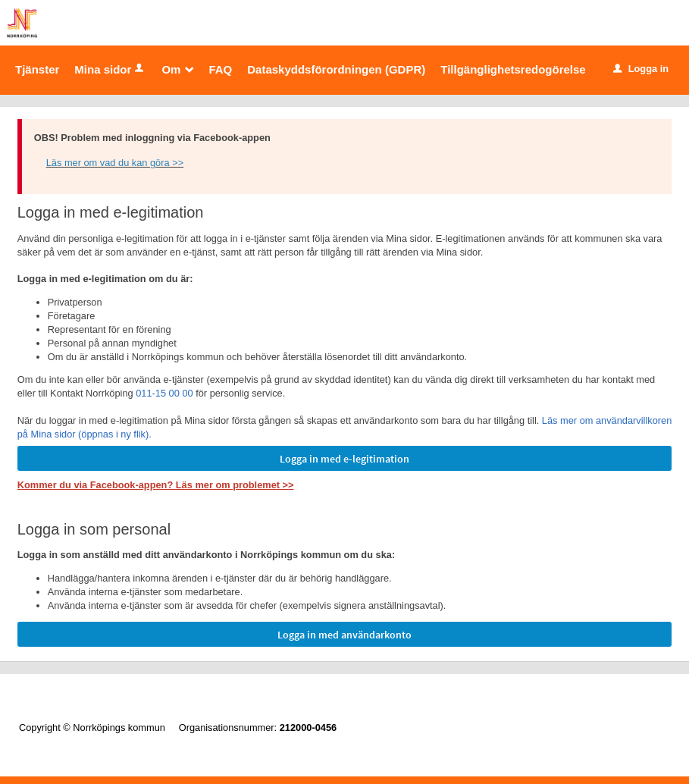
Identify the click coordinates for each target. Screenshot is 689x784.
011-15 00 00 (164, 393)
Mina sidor (110, 69)
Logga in (641, 69)
